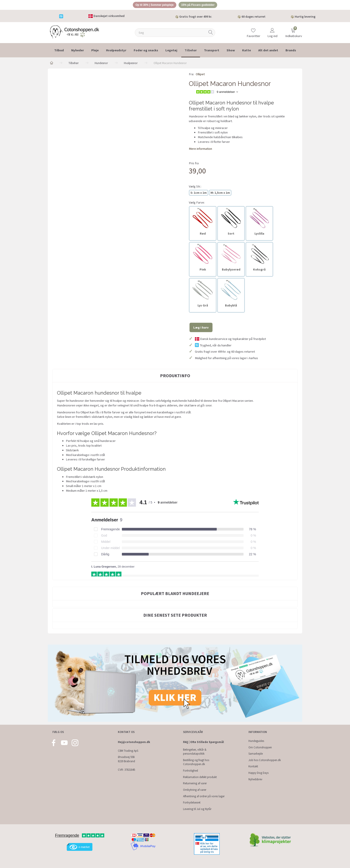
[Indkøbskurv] (293, 32)
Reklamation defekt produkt (200, 777)
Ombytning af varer (195, 790)
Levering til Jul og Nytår (197, 809)
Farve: (197, 203)
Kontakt (253, 766)
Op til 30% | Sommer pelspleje (153, 5)
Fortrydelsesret (192, 802)
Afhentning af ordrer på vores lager (204, 796)
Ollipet (200, 75)
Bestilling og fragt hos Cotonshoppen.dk (196, 762)
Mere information (200, 149)
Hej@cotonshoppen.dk (134, 742)
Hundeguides (256, 741)
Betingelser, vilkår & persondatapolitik (195, 752)
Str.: (195, 187)
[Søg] (211, 33)
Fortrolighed (191, 771)
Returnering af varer (195, 783)
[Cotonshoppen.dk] (75, 32)
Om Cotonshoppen (260, 747)
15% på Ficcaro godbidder (200, 5)
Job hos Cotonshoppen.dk (265, 760)
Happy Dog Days (258, 773)
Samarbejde (256, 754)
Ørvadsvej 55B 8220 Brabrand (126, 759)
